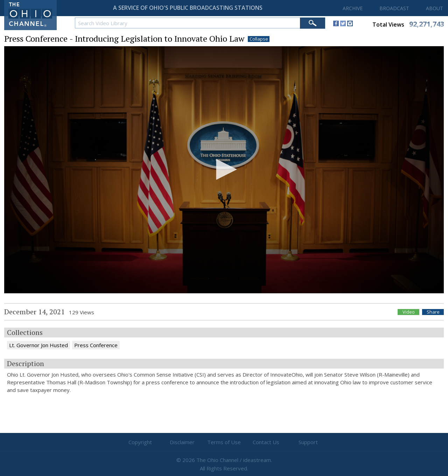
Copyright (140, 442)
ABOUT (435, 8)
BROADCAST (394, 8)
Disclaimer (182, 442)
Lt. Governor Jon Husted (38, 345)
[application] (224, 170)
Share (433, 312)
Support (308, 442)
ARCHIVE (353, 8)
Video (409, 312)
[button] (224, 169)
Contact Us (266, 442)
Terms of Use (224, 442)
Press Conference (96, 345)
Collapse (259, 39)
